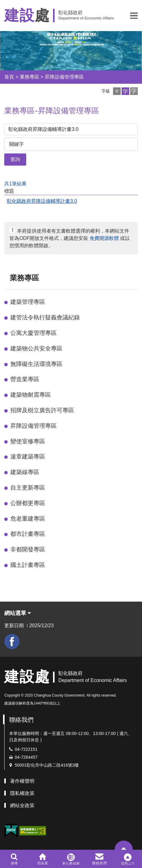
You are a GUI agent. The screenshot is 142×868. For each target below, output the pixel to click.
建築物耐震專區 (31, 395)
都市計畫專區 (28, 534)
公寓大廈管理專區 (34, 333)
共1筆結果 (15, 184)
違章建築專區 (28, 457)
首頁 (9, 77)
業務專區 (30, 77)
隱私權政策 (22, 793)
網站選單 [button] (18, 613)
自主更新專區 (28, 488)
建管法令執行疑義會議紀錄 (45, 317)
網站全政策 (22, 805)
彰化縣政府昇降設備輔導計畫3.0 (42, 201)
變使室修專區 (28, 441)
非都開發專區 (28, 549)
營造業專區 (25, 379)
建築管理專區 (28, 302)
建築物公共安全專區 (36, 348)
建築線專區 (25, 472)
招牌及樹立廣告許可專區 (42, 410)
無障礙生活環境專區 (36, 364)
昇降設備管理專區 (64, 77)
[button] (134, 16)
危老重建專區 (28, 519)
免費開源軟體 (104, 238)
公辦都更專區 (28, 503)
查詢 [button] (15, 159)
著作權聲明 (22, 781)
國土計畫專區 (28, 565)
